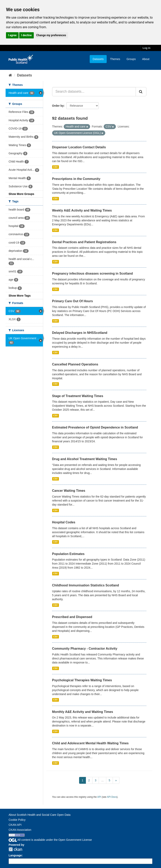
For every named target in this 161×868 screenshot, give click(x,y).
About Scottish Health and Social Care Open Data (40, 815)
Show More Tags (20, 296)
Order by (58, 106)
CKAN (15, 849)
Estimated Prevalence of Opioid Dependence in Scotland (95, 427)
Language (15, 855)
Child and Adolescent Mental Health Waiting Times (90, 743)
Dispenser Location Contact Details (79, 147)
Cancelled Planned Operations (75, 364)
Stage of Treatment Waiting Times (78, 396)
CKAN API (15, 825)
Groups (131, 59)
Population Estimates (68, 554)
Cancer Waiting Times (69, 491)
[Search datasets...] (94, 92)
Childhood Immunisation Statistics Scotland (86, 585)
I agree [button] (12, 35)
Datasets (98, 59)
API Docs (112, 797)
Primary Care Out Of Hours (73, 301)
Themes (115, 59)
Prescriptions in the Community (76, 179)
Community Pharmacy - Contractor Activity (85, 649)
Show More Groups (21, 194)
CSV (56, 167)
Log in (147, 48)
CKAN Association (20, 830)
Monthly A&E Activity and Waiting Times (83, 712)
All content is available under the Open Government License (50, 840)
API (99, 797)
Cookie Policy (17, 820)
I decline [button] (26, 35)
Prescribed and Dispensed (72, 617)
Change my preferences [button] (51, 35)
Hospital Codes (64, 522)
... (102, 780)
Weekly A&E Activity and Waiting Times (82, 210)
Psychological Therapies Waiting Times (82, 680)
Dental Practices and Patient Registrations (84, 242)
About (146, 59)
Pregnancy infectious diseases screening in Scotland (93, 273)
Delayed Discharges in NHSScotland (80, 333)
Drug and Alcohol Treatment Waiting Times (85, 459)
